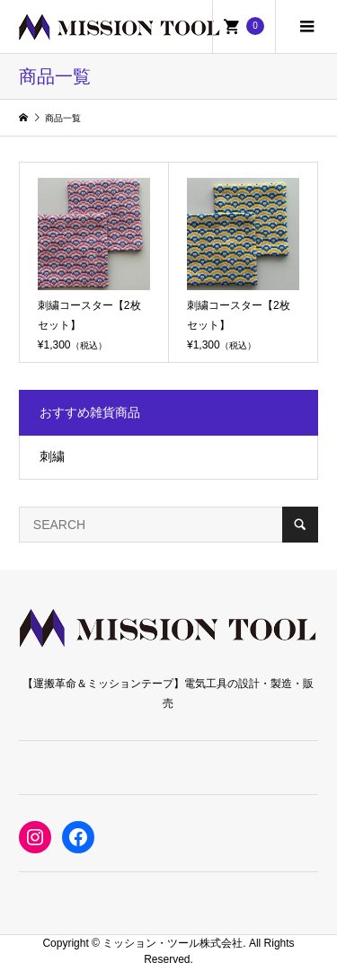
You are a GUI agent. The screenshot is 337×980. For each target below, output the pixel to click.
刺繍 (52, 456)
